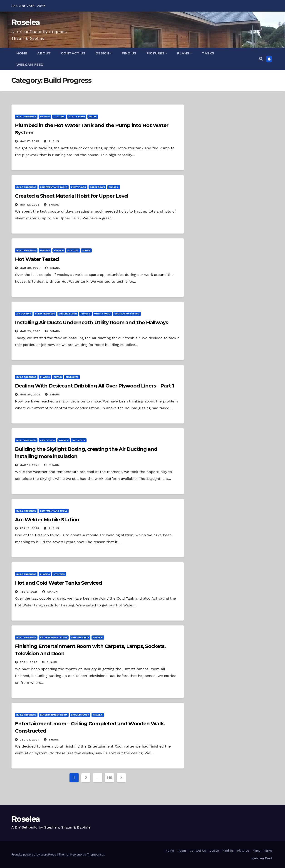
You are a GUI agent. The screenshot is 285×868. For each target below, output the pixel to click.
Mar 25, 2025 (30, 395)
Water (93, 116)
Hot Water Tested (37, 259)
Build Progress (26, 116)
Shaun (51, 141)
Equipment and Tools (54, 187)
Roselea (26, 22)
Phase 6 (45, 116)
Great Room (97, 187)
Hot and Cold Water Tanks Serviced (58, 583)
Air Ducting (24, 314)
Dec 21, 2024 (30, 740)
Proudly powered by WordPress (34, 855)
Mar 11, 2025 (30, 465)
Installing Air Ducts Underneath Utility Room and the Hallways (92, 322)
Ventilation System (127, 314)
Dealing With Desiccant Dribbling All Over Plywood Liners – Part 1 (94, 386)
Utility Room (77, 116)
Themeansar (96, 855)
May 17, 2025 (29, 141)
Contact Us (73, 53)
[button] (261, 59)
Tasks (208, 53)
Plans (185, 53)
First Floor (78, 187)
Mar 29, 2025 (30, 331)
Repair (58, 377)
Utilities (59, 116)
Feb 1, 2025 (28, 662)
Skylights (72, 377)
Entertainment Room (53, 637)
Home (22, 53)
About (44, 53)
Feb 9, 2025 (29, 592)
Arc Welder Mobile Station (47, 520)
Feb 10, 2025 (29, 528)
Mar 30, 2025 (30, 268)
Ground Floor (68, 314)
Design (104, 53)
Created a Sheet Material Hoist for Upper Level (72, 196)
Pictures (157, 53)
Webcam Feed (30, 65)
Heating (45, 250)
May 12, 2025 (30, 205)
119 (109, 778)
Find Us (129, 53)
